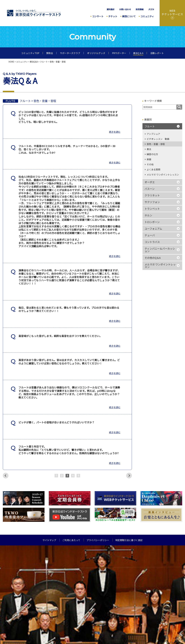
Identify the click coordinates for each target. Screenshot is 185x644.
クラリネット (152, 195)
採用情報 (140, 9)
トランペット (152, 209)
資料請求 (111, 9)
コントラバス (152, 242)
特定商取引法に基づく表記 (129, 540)
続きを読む (115, 132)
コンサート (98, 16)
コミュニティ (147, 16)
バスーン (150, 189)
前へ (6, 476)
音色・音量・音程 (156, 144)
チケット (113, 16)
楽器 (149, 159)
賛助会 (50, 53)
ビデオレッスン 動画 (158, 139)
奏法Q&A (34, 62)
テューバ (150, 235)
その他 (150, 164)
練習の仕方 (152, 154)
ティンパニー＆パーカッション (160, 250)
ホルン (148, 215)
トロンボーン (152, 222)
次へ (129, 476)
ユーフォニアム (153, 229)
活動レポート (157, 53)
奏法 (149, 149)
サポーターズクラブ (70, 53)
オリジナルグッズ (96, 53)
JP (149, 9)
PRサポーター (119, 53)
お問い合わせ (125, 9)
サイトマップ (49, 540)
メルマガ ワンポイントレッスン (163, 175)
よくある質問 (153, 169)
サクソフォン (152, 202)
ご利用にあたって (71, 540)
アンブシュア (153, 134)
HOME (11, 62)
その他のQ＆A (153, 258)
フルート (44, 62)
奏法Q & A (138, 53)
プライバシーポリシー (98, 540)
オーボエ (150, 182)
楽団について (129, 16)
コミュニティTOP (30, 53)
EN (153, 9)
